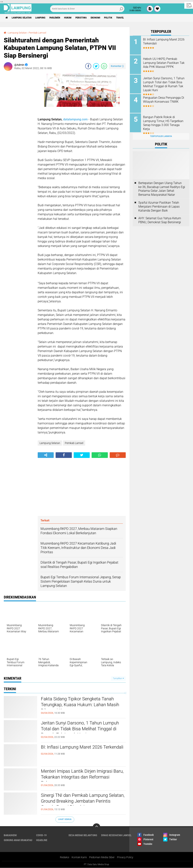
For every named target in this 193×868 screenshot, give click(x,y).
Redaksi (65, 857)
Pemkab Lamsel (40, 33)
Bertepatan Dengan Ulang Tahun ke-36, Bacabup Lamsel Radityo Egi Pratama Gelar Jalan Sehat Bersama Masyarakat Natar (162, 187)
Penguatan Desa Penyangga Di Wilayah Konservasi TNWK (165, 99)
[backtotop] (96, 827)
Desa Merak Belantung (83, 835)
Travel (132, 18)
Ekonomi (105, 18)
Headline (42, 840)
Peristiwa (89, 18)
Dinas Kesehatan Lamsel (116, 835)
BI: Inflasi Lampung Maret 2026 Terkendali (74, 750)
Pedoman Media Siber (102, 857)
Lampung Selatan (23, 18)
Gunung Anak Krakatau (18, 840)
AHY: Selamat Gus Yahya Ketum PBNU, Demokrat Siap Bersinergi (160, 218)
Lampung (44, 18)
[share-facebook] (88, 66)
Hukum (74, 18)
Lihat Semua (65, 819)
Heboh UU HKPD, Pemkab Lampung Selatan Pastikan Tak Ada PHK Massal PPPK (164, 62)
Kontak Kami (79, 857)
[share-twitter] (96, 66)
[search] (87, 9)
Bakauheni (10, 835)
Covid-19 (41, 835)
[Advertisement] (19, 130)
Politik (119, 18)
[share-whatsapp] (104, 66)
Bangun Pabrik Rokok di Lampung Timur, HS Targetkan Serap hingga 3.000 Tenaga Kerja (166, 121)
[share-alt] (46, 455)
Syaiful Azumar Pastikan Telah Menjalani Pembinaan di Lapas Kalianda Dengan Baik (159, 204)
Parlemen (60, 18)
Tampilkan (118, 678)
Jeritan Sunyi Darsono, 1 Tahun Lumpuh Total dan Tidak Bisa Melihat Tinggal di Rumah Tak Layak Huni (83, 730)
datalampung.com (75, 119)
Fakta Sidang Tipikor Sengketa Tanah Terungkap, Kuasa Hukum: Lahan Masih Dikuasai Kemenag (83, 705)
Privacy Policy (125, 857)
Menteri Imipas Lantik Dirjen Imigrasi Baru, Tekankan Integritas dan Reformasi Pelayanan (80, 778)
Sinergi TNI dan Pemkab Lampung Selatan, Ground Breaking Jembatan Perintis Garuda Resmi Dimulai (79, 802)
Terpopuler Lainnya (161, 134)
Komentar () (117, 66)
